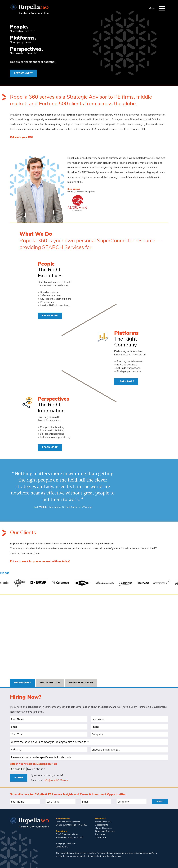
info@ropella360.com (56, 780)
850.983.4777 (63, 847)
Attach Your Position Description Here (34, 764)
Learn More (50, 316)
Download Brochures (105, 831)
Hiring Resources (103, 822)
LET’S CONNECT (23, 73)
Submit (19, 778)
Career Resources (104, 828)
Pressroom (100, 834)
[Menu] (162, 9)
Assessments (102, 825)
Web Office (101, 838)
